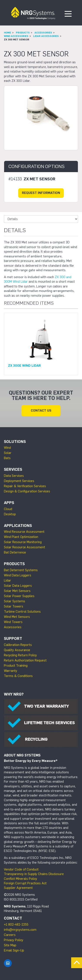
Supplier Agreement (18, 888)
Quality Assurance (17, 650)
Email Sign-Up (14, 950)
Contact (13, 918)
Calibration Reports (18, 645)
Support (13, 639)
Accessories (43, 33)
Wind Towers (13, 622)
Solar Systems (15, 601)
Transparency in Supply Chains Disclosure (34, 874)
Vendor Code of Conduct (21, 869)
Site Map (10, 945)
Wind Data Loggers (18, 575)
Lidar (7, 580)
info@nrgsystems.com (20, 930)
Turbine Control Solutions (22, 612)
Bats (7, 458)
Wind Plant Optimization (21, 537)
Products (23, 33)
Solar (8, 453)
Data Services (14, 476)
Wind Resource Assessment (24, 532)
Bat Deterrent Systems (21, 570)
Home (7, 33)
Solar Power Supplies (19, 596)
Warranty (11, 671)
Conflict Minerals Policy (20, 879)
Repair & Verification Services (25, 486)
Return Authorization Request (25, 660)
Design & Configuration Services (27, 491)
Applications (18, 526)
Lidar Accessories (46, 36)
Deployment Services (19, 481)
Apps (9, 503)
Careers (10, 935)
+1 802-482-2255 (16, 924)
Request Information (41, 193)
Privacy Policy (14, 940)
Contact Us (41, 411)
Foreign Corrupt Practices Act (25, 883)
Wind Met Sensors (17, 617)
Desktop (10, 514)
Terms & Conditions (18, 676)
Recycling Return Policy (20, 655)
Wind (7, 448)
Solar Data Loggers (18, 586)
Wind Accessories (16, 36)
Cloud (8, 509)
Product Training (16, 666)
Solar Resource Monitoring (23, 542)
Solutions (15, 442)
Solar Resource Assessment (25, 547)
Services (13, 469)
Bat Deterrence (15, 552)
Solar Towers (14, 606)
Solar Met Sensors (17, 591)
